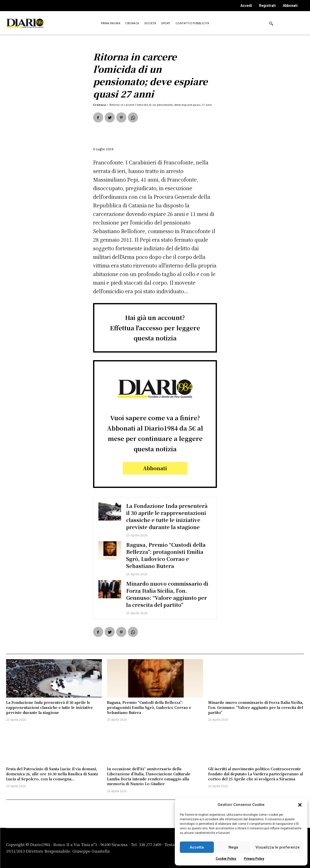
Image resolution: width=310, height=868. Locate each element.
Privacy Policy (254, 859)
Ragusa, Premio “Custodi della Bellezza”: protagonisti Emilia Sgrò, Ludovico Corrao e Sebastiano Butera (166, 555)
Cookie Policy (226, 859)
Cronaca (100, 105)
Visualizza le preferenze (278, 847)
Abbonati (290, 6)
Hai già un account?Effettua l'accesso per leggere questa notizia (155, 328)
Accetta (197, 847)
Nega (233, 847)
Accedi (246, 6)
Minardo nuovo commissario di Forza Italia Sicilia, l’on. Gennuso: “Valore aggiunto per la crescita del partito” (167, 594)
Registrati (267, 6)
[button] (300, 805)
